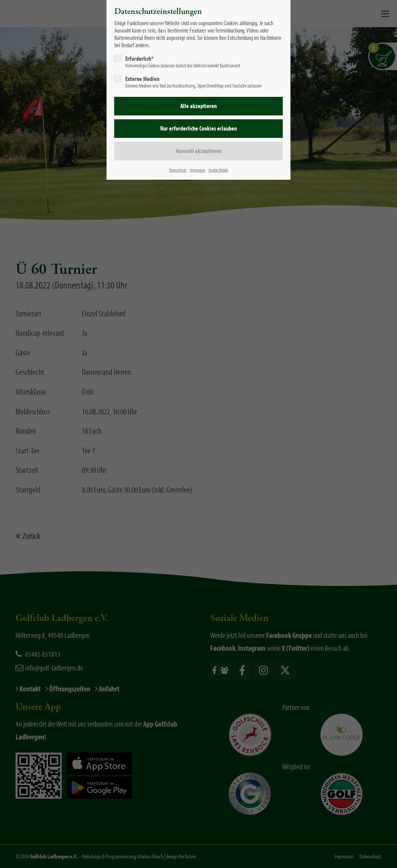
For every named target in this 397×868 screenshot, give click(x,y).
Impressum (198, 170)
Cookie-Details (218, 170)
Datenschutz (178, 170)
